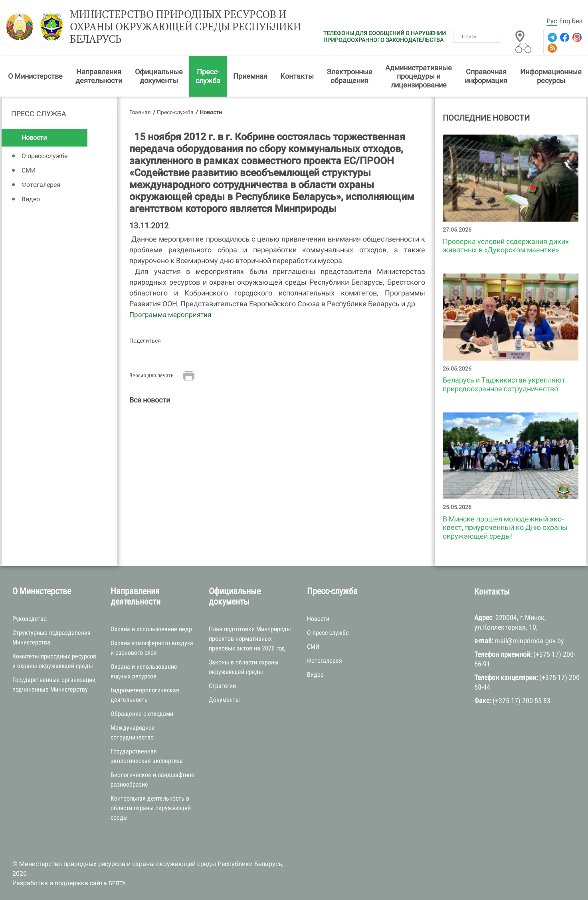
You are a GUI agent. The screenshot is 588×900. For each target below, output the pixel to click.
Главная (140, 112)
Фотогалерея (41, 185)
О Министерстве (35, 76)
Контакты (297, 76)
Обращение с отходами (142, 714)
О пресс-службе (45, 156)
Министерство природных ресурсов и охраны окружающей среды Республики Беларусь (185, 27)
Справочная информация (486, 76)
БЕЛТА (117, 883)
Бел (577, 21)
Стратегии (222, 686)
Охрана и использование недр (151, 629)
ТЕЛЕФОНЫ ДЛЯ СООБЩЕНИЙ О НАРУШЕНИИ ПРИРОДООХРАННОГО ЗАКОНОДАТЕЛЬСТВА (385, 37)
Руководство (30, 619)
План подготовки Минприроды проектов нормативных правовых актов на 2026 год (250, 639)
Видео (31, 199)
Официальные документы (159, 76)
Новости (34, 138)
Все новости (150, 400)
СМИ (29, 170)
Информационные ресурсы (551, 76)
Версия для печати (151, 375)
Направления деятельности (99, 76)
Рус (552, 21)
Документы (224, 700)
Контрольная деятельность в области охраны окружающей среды (151, 808)
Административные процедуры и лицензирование (419, 76)
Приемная (250, 76)
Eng (565, 21)
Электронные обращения (349, 76)
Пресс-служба (208, 76)
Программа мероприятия (170, 315)
